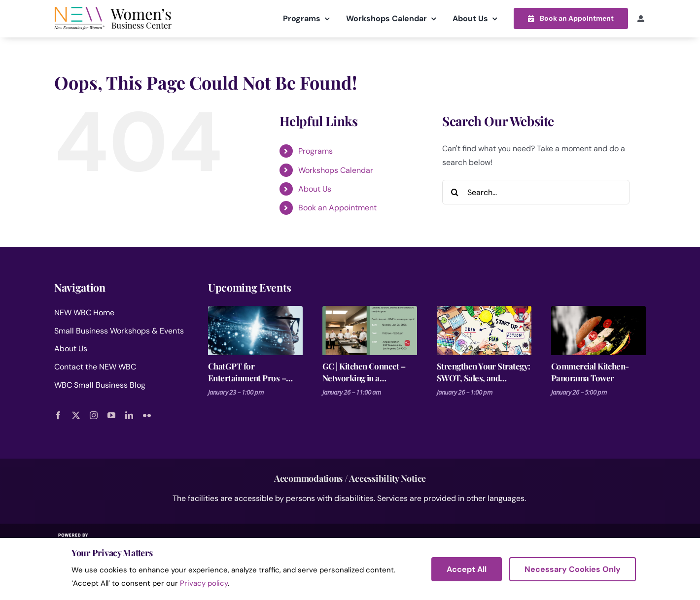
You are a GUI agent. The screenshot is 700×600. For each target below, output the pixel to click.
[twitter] (76, 415)
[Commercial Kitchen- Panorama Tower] (598, 330)
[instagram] (94, 415)
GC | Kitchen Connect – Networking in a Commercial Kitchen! (364, 372)
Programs (315, 150)
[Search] (455, 192)
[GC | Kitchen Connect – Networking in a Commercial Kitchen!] (370, 330)
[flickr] (147, 415)
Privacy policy (204, 583)
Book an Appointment (337, 208)
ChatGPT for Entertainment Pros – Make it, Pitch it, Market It (255, 372)
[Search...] (536, 192)
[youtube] (111, 415)
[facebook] (58, 415)
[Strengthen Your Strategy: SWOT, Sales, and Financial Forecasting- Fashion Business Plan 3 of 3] (484, 330)
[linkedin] (129, 415)
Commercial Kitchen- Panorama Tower (590, 371)
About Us (315, 188)
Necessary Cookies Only (573, 569)
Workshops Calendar (336, 170)
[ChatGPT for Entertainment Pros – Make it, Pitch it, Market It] (255, 330)
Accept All (467, 569)
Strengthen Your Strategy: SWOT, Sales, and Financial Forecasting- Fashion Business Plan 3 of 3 (484, 372)
